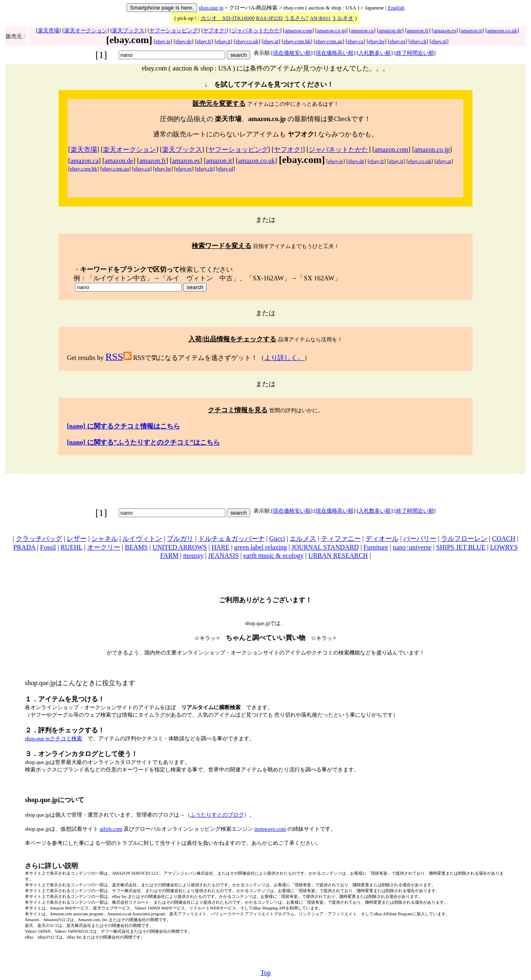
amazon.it (471, 30)
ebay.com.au (329, 41)
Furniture (376, 547)
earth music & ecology (274, 556)
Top (266, 973)
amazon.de (390, 30)
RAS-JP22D (269, 18)
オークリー (104, 547)
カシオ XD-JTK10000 (228, 18)
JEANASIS (224, 556)
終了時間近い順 (415, 53)
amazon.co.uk (502, 30)
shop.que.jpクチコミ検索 (54, 738)
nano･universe (412, 547)
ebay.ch (418, 41)
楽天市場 (49, 30)
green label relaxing (260, 547)
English (396, 8)
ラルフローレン (464, 539)
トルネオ (343, 18)
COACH (504, 539)
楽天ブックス (128, 30)
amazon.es (445, 30)
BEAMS (136, 547)
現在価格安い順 (292, 53)
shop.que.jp (211, 8)
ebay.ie (163, 41)
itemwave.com (270, 829)
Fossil (48, 547)
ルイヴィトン (142, 539)
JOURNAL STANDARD (325, 547)
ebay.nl (439, 41)
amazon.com (298, 30)
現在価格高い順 (335, 53)
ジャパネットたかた (256, 30)
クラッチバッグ (39, 539)
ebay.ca (356, 41)
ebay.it (224, 41)
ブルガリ (180, 539)
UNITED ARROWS (179, 547)
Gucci (277, 539)
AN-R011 (320, 18)
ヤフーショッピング (174, 30)
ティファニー (341, 539)
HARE (221, 547)
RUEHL (72, 547)
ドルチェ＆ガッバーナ (231, 539)
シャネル (105, 539)
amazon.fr (418, 30)
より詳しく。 (284, 358)
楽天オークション (86, 30)
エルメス (303, 539)
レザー (77, 539)
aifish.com (111, 829)
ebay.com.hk (297, 41)
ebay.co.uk (247, 41)
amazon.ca (362, 30)
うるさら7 (296, 18)
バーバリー (420, 539)
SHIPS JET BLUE (461, 547)
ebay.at (271, 41)
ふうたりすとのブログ (217, 815)
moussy (193, 556)
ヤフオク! (214, 30)
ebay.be (376, 41)
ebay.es (397, 41)
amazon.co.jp (331, 30)
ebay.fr (204, 41)
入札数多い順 (375, 53)
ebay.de (184, 41)
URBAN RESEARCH (338, 556)
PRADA (24, 547)
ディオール (382, 539)
